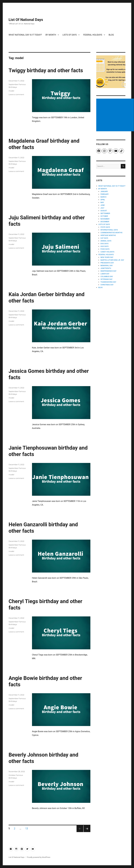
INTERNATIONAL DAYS (109, 230)
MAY (102, 202)
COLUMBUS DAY (107, 276)
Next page (87, 832)
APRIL (103, 200)
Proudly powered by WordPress (39, 857)
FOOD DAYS (105, 249)
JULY (102, 208)
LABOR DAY (105, 274)
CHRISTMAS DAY (107, 285)
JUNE (103, 205)
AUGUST (104, 211)
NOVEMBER (105, 219)
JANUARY (104, 191)
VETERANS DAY (106, 279)
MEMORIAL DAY (107, 265)
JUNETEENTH (106, 268)
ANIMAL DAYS (106, 241)
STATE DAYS (105, 227)
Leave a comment (16, 94)
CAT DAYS (104, 238)
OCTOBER (104, 216)
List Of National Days (26, 20)
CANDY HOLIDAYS (107, 252)
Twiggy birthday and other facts (46, 70)
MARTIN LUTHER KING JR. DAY (112, 260)
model (11, 91)
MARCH (103, 197)
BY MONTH (51, 35)
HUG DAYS (104, 246)
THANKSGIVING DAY (108, 282)
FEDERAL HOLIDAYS (93, 35)
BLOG (111, 35)
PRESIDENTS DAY (107, 263)
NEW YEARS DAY (107, 257)
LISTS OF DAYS (70, 35)
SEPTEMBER (105, 213)
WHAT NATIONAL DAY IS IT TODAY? (25, 35)
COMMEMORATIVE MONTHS (111, 233)
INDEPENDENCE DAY (108, 271)
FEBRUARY (105, 194)
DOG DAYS (104, 244)
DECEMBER (105, 222)
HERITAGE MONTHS (108, 235)
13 (28, 828)
